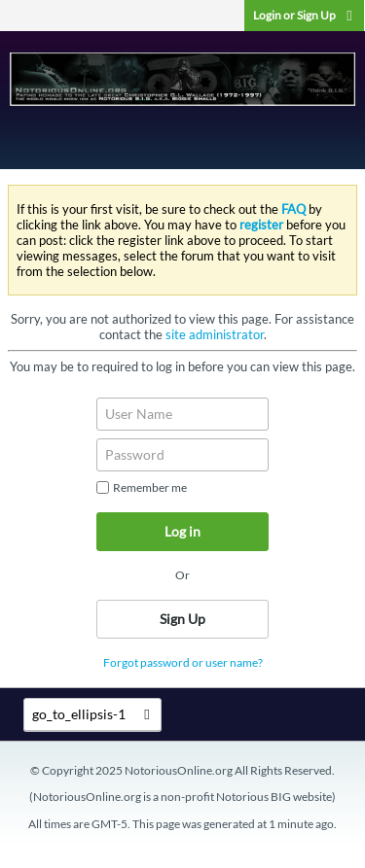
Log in (182, 531)
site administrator (215, 334)
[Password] (182, 455)
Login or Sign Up (304, 15)
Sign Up (182, 619)
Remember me (142, 487)
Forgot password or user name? (183, 662)
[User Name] (182, 414)
